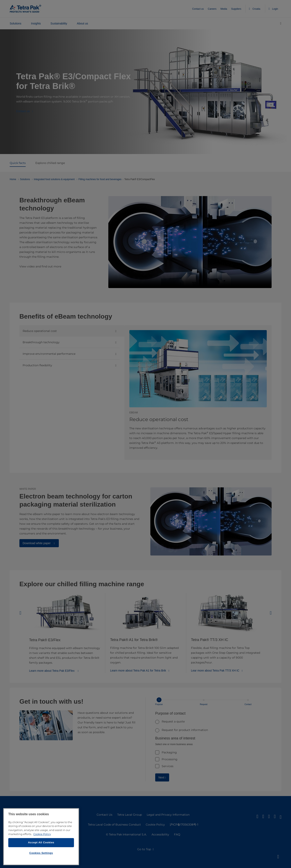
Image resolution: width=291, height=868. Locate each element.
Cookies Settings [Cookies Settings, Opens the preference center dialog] (41, 853)
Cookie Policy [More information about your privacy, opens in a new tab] (42, 834)
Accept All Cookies (41, 842)
